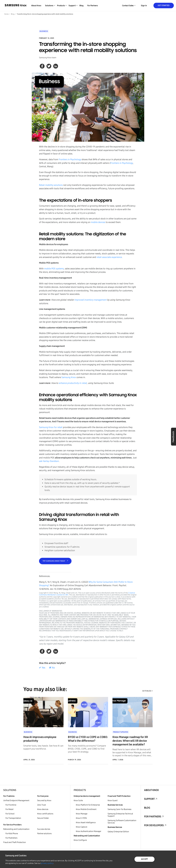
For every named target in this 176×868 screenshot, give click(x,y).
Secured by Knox (44, 800)
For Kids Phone (12, 834)
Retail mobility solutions (51, 185)
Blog (81, 6)
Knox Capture (82, 827)
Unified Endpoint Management (16, 800)
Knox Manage (82, 814)
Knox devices (43, 809)
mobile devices (98, 222)
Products (80, 790)
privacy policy (47, 863)
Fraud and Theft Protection (15, 842)
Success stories (44, 829)
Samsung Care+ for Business (119, 809)
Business (44, 31)
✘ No (52, 668)
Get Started (164, 5)
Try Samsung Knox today (54, 561)
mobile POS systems (54, 269)
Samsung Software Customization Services (122, 822)
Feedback (173, 437)
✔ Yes (42, 668)
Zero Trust (42, 805)
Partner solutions (44, 834)
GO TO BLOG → (147, 691)
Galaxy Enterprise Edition (118, 832)
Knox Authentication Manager (89, 831)
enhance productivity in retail (73, 383)
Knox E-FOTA (81, 818)
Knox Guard (113, 800)
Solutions (10, 790)
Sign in (144, 6)
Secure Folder (43, 818)
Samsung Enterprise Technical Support (120, 815)
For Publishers (11, 838)
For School (10, 814)
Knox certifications (45, 814)
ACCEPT (145, 859)
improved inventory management (90, 300)
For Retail (9, 809)
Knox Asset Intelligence (86, 823)
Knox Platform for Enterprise (88, 805)
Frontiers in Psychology (70, 159)
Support (149, 799)
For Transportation (13, 818)
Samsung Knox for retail (51, 427)
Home (6, 14)
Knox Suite (78, 800)
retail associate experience (109, 257)
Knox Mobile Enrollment (86, 809)
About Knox (36, 6)
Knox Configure (80, 840)
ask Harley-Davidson (49, 461)
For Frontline (11, 805)
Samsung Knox (69, 377)
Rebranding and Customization (16, 829)
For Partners (93, 6)
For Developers (154, 825)
